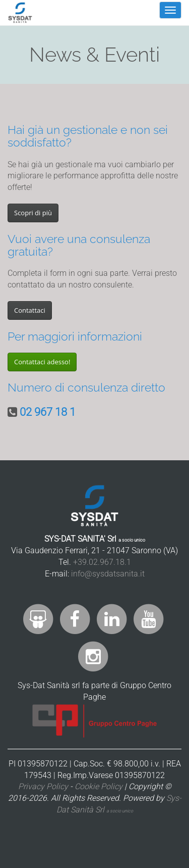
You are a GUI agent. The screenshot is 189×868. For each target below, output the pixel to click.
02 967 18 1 (48, 412)
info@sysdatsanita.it (108, 574)
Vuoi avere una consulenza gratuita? (79, 245)
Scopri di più (33, 213)
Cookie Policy (99, 786)
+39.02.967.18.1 (102, 562)
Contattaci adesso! (42, 362)
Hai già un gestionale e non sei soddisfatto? (88, 136)
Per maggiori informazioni (75, 336)
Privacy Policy (43, 786)
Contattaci (30, 310)
